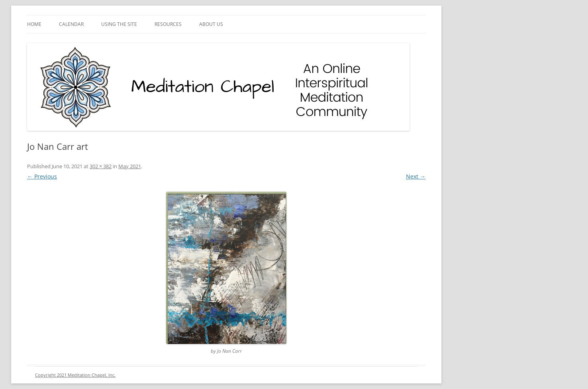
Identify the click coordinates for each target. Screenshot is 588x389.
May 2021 (130, 166)
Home (34, 24)
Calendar (71, 24)
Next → (416, 176)
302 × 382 (101, 166)
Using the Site (119, 24)
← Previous (42, 176)
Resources (168, 24)
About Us (211, 24)
